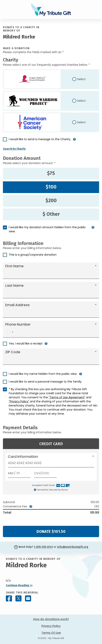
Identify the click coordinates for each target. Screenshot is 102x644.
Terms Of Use (51, 633)
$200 (51, 201)
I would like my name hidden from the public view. (43, 374)
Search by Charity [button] (14, 149)
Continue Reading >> (19, 585)
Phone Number (18, 324)
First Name (14, 266)
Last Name (14, 286)
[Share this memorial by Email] (28, 598)
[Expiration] (19, 472)
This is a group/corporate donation (33, 255)
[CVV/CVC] (46, 472)
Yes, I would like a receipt (26, 343)
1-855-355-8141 (43, 547)
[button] (74, 141)
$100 (51, 187)
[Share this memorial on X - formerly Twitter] (18, 598)
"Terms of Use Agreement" (67, 397)
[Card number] (51, 464)
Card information (23, 457)
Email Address (17, 305)
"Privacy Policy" (19, 401)
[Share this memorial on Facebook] (9, 598)
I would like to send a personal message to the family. (45, 382)
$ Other (51, 214)
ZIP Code (13, 352)
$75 (51, 173)
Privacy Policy (51, 626)
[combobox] (10, 332)
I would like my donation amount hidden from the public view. (47, 229)
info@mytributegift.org (73, 547)
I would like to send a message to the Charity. (40, 139)
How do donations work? (51, 619)
